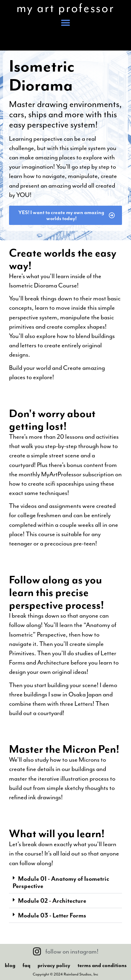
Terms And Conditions (102, 965)
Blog (10, 965)
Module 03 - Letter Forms (52, 915)
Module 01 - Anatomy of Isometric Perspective (61, 882)
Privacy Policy (54, 965)
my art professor (65, 8)
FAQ (26, 965)
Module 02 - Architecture (52, 900)
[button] (65, 23)
